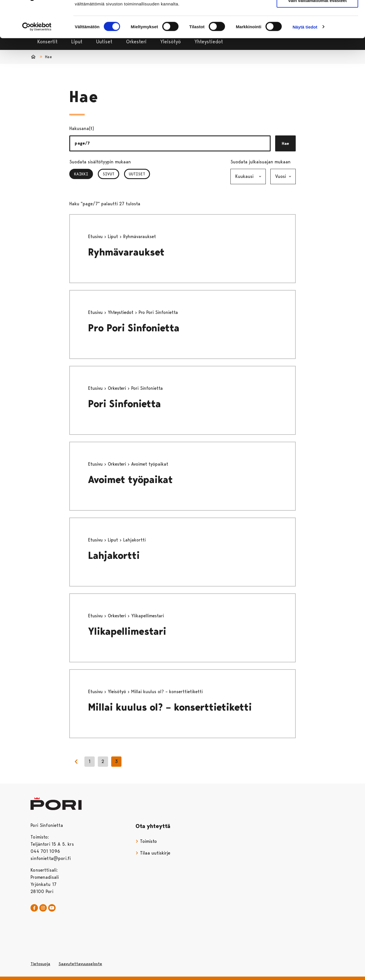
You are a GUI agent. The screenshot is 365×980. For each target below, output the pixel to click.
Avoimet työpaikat (130, 480)
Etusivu (96, 237)
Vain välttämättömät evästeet (317, 31)
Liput (114, 237)
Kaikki (84, 174)
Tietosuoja (40, 964)
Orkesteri (118, 388)
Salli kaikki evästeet (318, 14)
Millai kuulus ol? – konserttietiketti (170, 707)
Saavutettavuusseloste (80, 964)
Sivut (109, 174)
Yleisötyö (118, 692)
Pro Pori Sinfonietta (134, 328)
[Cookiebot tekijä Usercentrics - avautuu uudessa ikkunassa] (37, 58)
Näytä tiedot (305, 57)
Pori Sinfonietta (124, 404)
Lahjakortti (114, 556)
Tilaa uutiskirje (153, 853)
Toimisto (146, 841)
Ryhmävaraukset (126, 252)
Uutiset (137, 174)
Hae (285, 143)
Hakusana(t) (82, 128)
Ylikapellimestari (127, 631)
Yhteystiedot (121, 312)
